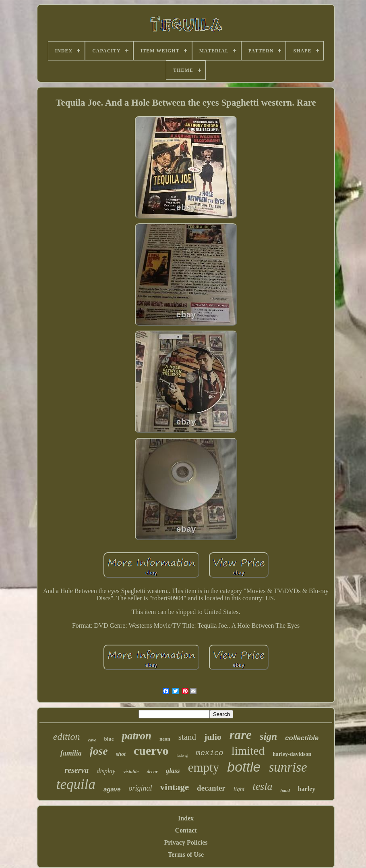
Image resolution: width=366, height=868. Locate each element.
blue (109, 739)
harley (307, 789)
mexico (209, 753)
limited (248, 751)
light (239, 789)
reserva (77, 770)
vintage (175, 787)
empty (204, 767)
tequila (76, 784)
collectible (302, 738)
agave (112, 789)
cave (92, 740)
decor (152, 772)
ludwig (182, 755)
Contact (186, 830)
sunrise (288, 767)
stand (187, 737)
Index (186, 818)
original (141, 788)
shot (121, 754)
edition (67, 737)
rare (241, 735)
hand (285, 790)
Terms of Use (186, 854)
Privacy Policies (186, 842)
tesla (262, 786)
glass (173, 771)
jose (99, 751)
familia (71, 753)
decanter (211, 788)
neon (165, 739)
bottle (244, 767)
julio (213, 737)
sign (268, 736)
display (106, 771)
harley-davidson (292, 754)
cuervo (151, 750)
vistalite (131, 772)
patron (136, 736)
